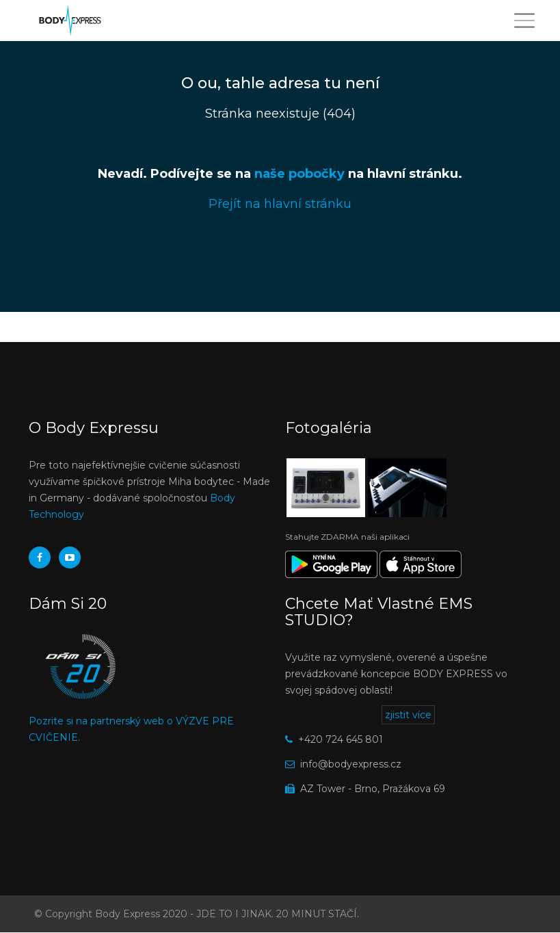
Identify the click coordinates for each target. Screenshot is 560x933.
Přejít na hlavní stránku (280, 204)
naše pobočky (299, 174)
